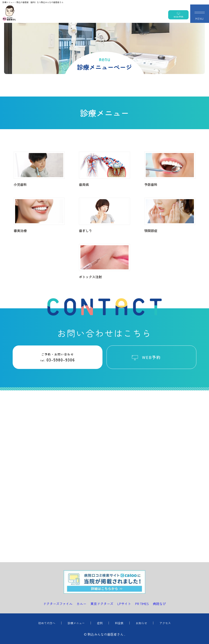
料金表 (119, 623)
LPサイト (124, 604)
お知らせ (141, 623)
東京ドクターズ (102, 604)
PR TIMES (142, 604)
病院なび (159, 604)
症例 (100, 623)
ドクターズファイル (58, 604)
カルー (81, 604)
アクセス (165, 623)
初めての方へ (47, 623)
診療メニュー (76, 623)
